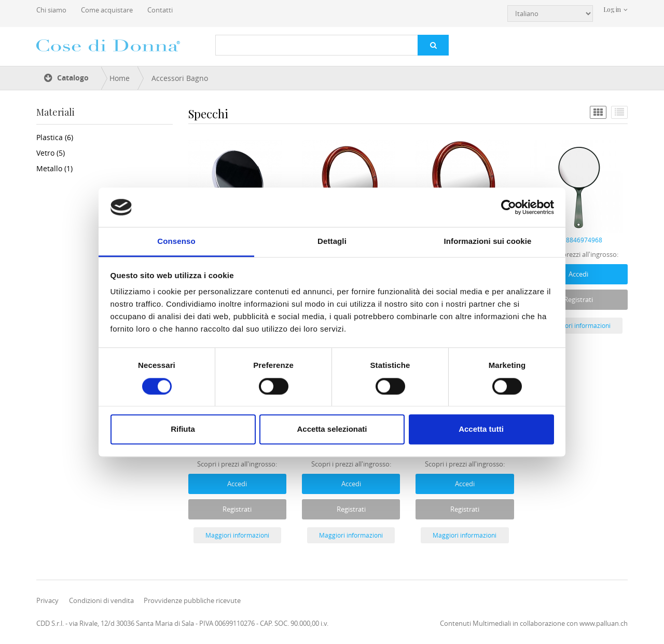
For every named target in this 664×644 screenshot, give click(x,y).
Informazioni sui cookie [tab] (488, 242)
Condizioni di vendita (101, 600)
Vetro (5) (51, 153)
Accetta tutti (481, 429)
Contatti (160, 10)
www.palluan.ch (604, 623)
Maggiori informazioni (579, 325)
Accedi (578, 274)
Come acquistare (107, 10)
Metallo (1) (54, 168)
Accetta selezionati (332, 429)
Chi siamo (51, 10)
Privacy (47, 600)
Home (120, 78)
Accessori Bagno (180, 78)
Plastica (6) (55, 137)
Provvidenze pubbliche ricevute (192, 600)
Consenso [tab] (176, 242)
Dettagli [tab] (332, 242)
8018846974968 (579, 240)
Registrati (578, 299)
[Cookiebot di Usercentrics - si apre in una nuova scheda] (509, 207)
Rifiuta (183, 429)
